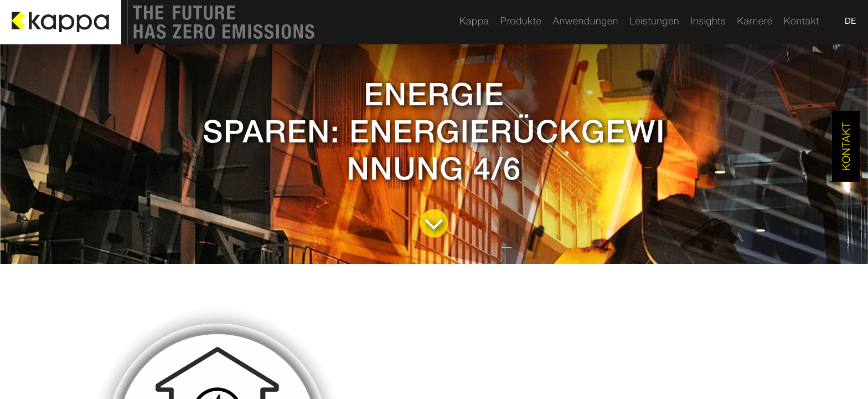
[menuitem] (474, 22)
